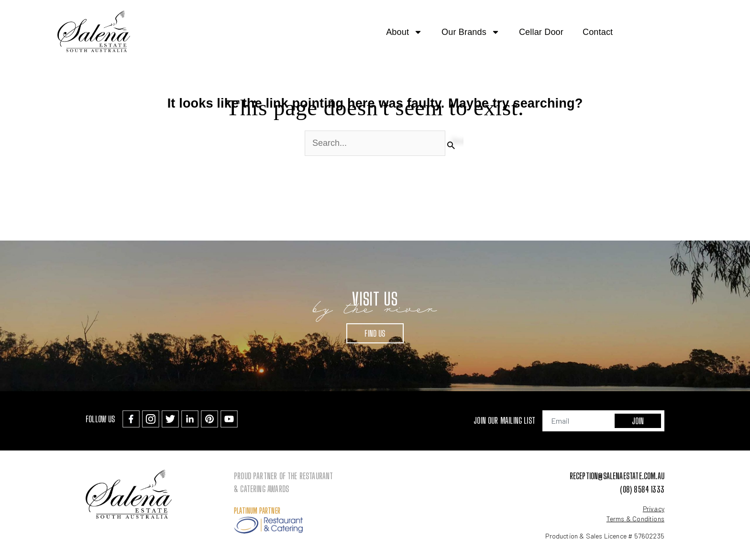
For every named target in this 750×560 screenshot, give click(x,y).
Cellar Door (541, 32)
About (404, 32)
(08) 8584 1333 (642, 489)
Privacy (654, 509)
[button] (728, 32)
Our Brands (471, 32)
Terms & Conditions (635, 519)
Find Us (375, 333)
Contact (598, 32)
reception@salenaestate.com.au (617, 476)
